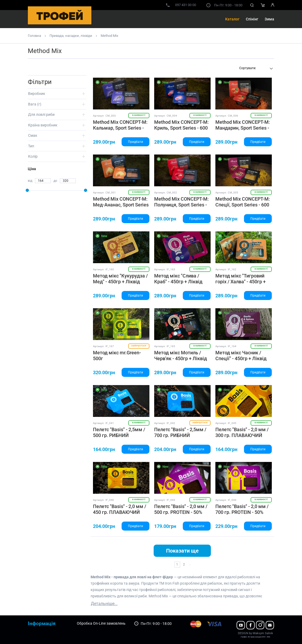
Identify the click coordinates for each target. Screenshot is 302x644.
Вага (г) (35, 104)
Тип (31, 146)
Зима (269, 19)
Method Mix (109, 36)
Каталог (232, 19)
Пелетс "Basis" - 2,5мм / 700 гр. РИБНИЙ (180, 432)
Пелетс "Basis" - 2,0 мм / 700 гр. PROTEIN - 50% (242, 509)
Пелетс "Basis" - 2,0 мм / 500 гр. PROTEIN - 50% (181, 509)
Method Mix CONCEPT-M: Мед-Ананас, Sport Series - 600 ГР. (121, 205)
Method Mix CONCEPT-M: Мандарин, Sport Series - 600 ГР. (243, 128)
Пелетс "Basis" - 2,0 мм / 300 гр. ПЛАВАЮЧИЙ (242, 432)
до (55, 181)
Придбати (136, 142)
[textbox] (255, 68)
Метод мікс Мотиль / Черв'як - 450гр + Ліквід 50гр (181, 358)
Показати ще (182, 551)
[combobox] (255, 69)
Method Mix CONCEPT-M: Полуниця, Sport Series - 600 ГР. (181, 205)
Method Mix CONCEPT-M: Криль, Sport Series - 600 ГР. (181, 128)
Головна (34, 36)
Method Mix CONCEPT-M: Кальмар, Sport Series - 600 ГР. (120, 128)
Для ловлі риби (41, 114)
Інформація (42, 623)
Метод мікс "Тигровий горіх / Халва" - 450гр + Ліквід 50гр (241, 281)
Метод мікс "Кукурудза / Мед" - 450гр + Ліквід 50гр (120, 281)
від (30, 181)
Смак (33, 135)
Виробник (37, 94)
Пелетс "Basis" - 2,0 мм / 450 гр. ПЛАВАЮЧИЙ (120, 509)
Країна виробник (43, 125)
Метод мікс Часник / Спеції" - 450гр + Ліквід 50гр (241, 358)
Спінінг (252, 19)
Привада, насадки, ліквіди (71, 36)
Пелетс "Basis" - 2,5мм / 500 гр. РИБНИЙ (119, 432)
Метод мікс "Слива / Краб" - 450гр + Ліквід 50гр (178, 281)
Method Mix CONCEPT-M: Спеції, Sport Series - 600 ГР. (243, 205)
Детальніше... (104, 604)
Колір (33, 156)
